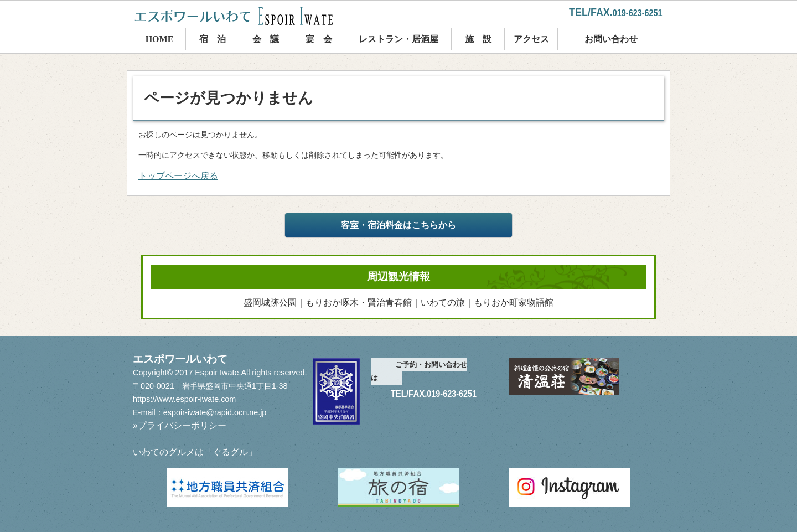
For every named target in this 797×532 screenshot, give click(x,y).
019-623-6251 (638, 13)
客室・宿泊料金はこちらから (398, 225)
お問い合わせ (611, 39)
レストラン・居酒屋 (398, 39)
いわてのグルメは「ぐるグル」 (195, 452)
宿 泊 (213, 39)
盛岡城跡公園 (270, 303)
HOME (160, 39)
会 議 (266, 39)
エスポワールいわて (244, 16)
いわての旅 (443, 303)
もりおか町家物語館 (514, 303)
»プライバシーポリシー (180, 425)
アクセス (531, 39)
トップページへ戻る (178, 176)
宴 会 (319, 39)
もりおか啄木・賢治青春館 (359, 303)
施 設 (478, 39)
